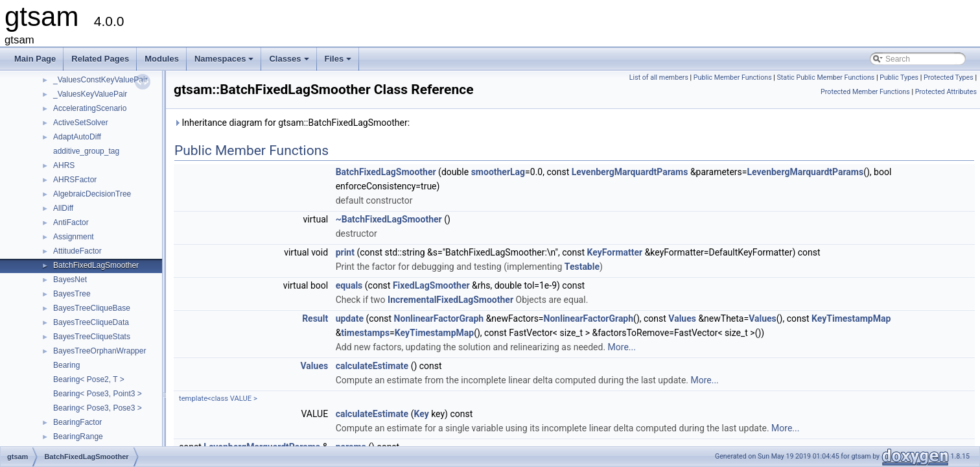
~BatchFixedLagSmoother (389, 219)
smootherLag (498, 172)
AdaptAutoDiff (77, 137)
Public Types (899, 78)
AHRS (64, 165)
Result (315, 318)
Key (421, 414)
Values (682, 318)
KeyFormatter (615, 252)
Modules (162, 59)
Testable (582, 267)
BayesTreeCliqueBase (92, 308)
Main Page (35, 59)
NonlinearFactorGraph (439, 318)
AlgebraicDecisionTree (92, 194)
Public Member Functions (733, 78)
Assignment (74, 237)
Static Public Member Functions (826, 78)
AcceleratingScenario (90, 108)
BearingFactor (77, 422)
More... (622, 347)
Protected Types (949, 78)
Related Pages (100, 59)
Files (339, 62)
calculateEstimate (372, 366)
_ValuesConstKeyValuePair (100, 80)
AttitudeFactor (77, 251)
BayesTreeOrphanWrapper (99, 351)
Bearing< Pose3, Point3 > (98, 394)
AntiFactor (71, 222)
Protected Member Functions (865, 92)
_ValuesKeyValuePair (90, 94)
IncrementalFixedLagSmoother (450, 300)
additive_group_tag (86, 151)
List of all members (659, 78)
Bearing (66, 365)
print (345, 252)
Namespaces (225, 62)
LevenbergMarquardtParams (630, 172)
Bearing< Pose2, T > (89, 379)
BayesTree (72, 294)
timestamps (365, 333)
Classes (290, 62)
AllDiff (63, 208)
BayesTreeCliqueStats (92, 337)
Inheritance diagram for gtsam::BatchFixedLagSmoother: (292, 123)
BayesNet (70, 280)
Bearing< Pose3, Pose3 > (98, 408)
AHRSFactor (75, 180)
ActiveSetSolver (81, 123)
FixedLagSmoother (431, 285)
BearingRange (78, 437)
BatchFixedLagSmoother (96, 265)
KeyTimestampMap (851, 318)
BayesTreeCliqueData (91, 322)
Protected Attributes (946, 92)
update (350, 318)
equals (349, 285)
